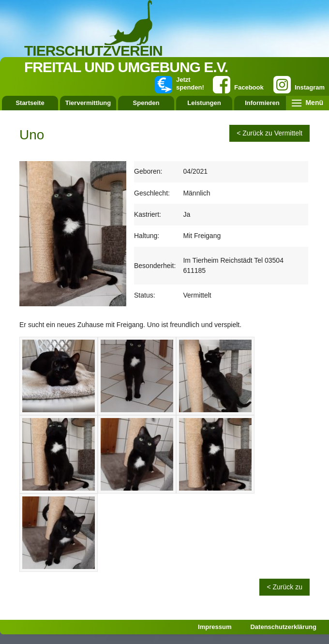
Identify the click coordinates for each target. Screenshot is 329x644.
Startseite (30, 103)
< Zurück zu (284, 587)
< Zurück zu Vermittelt (269, 133)
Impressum (215, 627)
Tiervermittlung (88, 103)
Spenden (146, 103)
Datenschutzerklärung (283, 627)
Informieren (262, 103)
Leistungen (204, 103)
